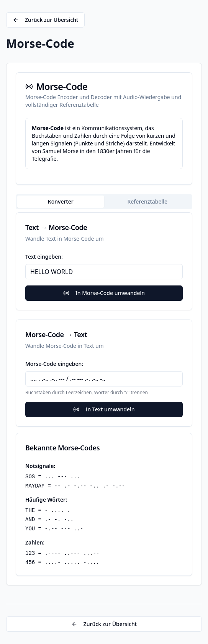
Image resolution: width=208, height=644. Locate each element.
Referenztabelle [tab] (147, 201)
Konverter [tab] (61, 201)
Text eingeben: (44, 257)
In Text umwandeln (104, 409)
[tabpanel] (104, 394)
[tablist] (104, 202)
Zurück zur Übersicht (45, 20)
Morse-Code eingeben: (54, 364)
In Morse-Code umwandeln (104, 293)
